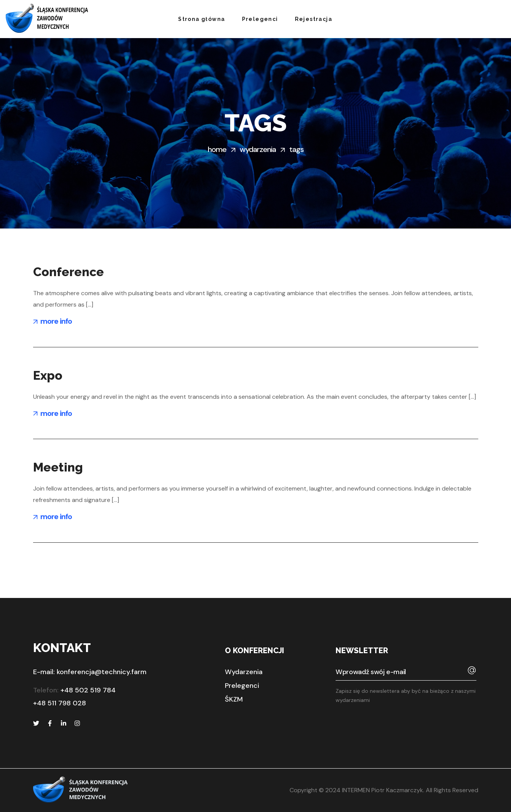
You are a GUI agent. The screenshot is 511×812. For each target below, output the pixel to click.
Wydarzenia (258, 149)
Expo (48, 375)
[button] (244, 672)
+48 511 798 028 (60, 703)
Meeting (58, 467)
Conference (68, 272)
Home (217, 149)
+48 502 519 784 (88, 690)
